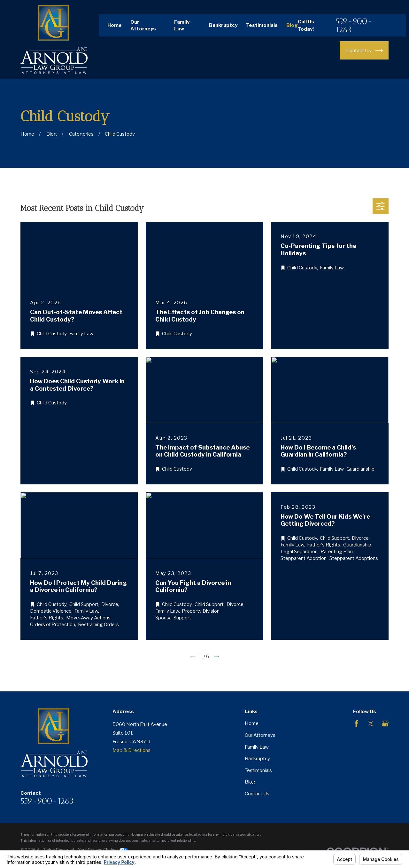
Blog (292, 25)
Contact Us (257, 794)
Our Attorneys (260, 735)
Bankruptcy (223, 25)
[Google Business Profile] (385, 724)
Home (115, 25)
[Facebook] (356, 724)
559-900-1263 (354, 25)
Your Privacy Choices (103, 850)
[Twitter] (371, 724)
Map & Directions (131, 750)
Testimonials (262, 25)
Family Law (257, 747)
